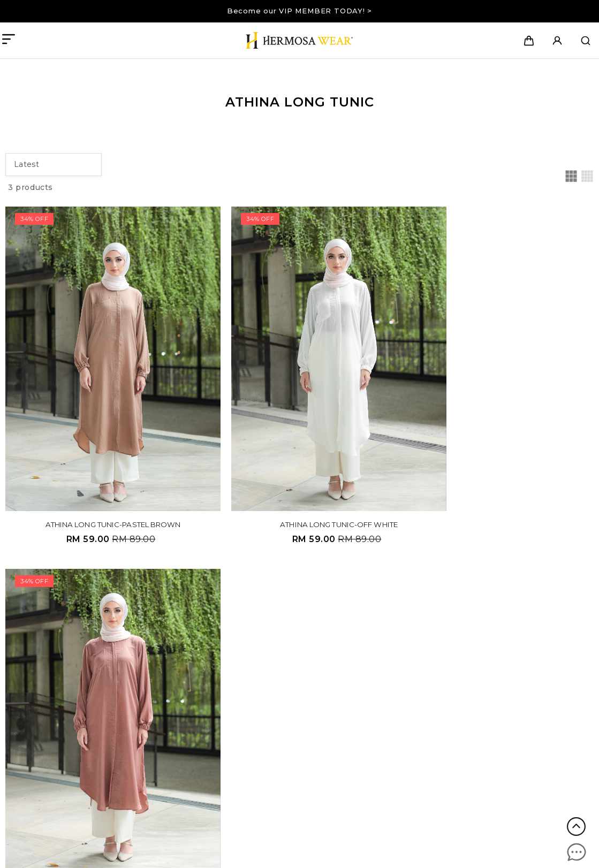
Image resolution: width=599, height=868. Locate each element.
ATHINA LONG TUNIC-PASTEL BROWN (99, 484)
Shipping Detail (398, 625)
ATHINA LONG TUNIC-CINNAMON (494, 484)
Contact (267, 649)
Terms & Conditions (288, 703)
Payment (387, 637)
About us (268, 625)
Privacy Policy (278, 714)
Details (269, 682)
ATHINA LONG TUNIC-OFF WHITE (297, 484)
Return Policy (277, 726)
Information (399, 605)
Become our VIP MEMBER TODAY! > (299, 11)
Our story (269, 637)
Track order (390, 649)
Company (272, 605)
